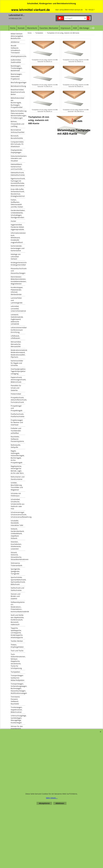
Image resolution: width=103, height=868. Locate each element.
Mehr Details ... (52, 798)
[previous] (91, 28)
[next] (93, 28)
